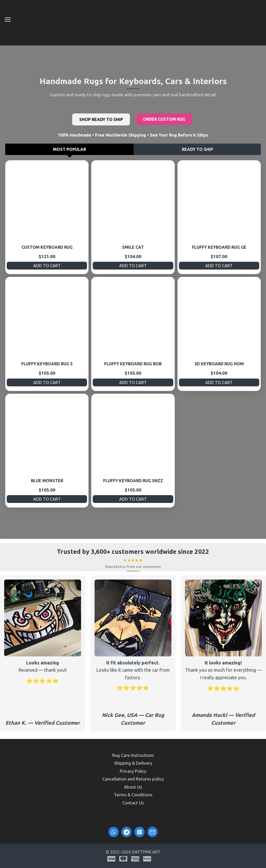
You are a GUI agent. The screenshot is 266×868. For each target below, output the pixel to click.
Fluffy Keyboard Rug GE (219, 247)
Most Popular (69, 149)
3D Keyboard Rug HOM (219, 364)
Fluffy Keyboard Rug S (47, 364)
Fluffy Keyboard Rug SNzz (133, 481)
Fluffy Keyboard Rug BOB (133, 364)
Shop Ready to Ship (101, 119)
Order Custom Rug (164, 119)
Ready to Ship (197, 149)
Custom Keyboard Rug (47, 247)
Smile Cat (133, 247)
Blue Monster (47, 481)
